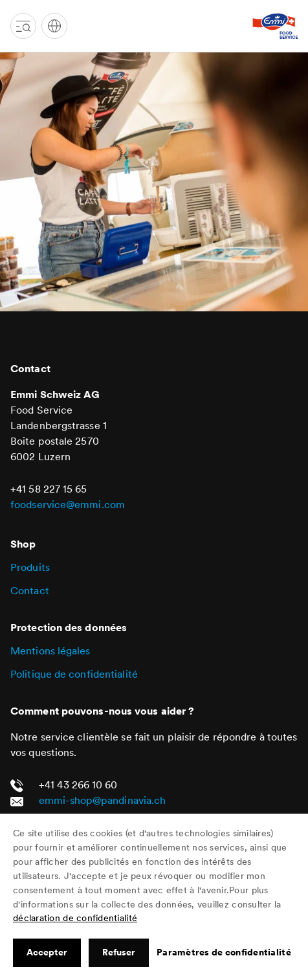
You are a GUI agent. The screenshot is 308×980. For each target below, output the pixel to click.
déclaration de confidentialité (75, 918)
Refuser (119, 952)
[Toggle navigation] (23, 26)
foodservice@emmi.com (68, 504)
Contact (30, 590)
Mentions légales (50, 651)
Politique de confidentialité (74, 674)
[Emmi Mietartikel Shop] (275, 26)
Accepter (47, 952)
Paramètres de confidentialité (224, 952)
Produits (30, 567)
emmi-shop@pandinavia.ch (102, 800)
